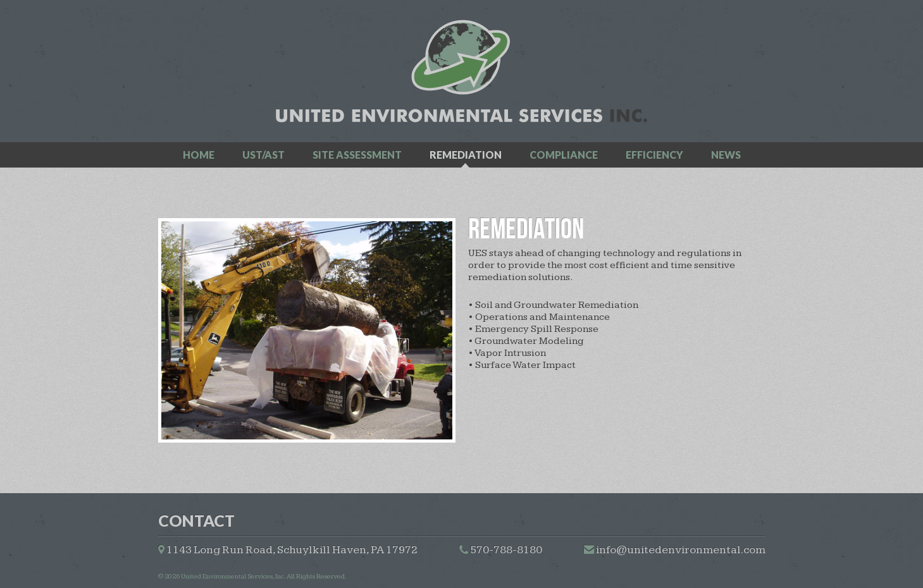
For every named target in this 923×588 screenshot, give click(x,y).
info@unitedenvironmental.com (681, 550)
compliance (564, 155)
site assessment (357, 155)
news (726, 155)
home (199, 155)
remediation (466, 155)
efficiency (654, 155)
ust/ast (263, 155)
